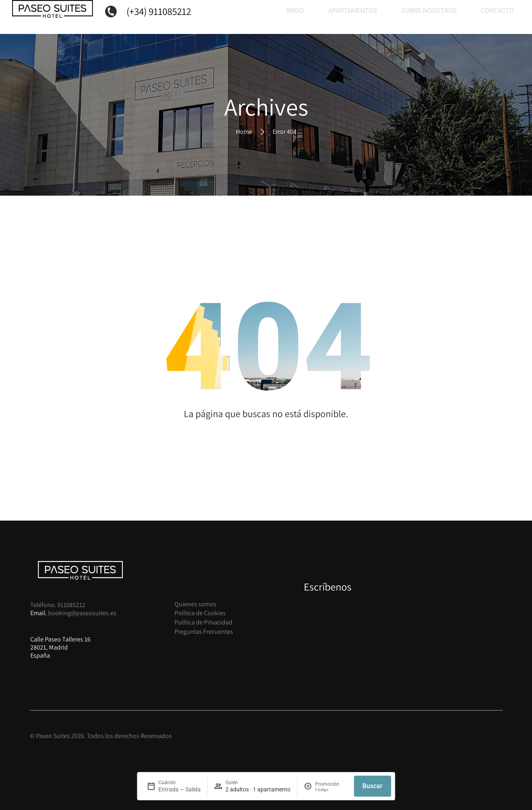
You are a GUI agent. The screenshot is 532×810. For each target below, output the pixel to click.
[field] (174, 786)
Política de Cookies (200, 613)
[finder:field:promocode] (331, 790)
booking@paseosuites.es (82, 613)
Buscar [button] (372, 786)
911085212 (71, 605)
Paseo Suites (53, 736)
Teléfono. (44, 605)
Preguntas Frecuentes (204, 632)
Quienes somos (196, 604)
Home (244, 131)
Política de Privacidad (203, 622)
